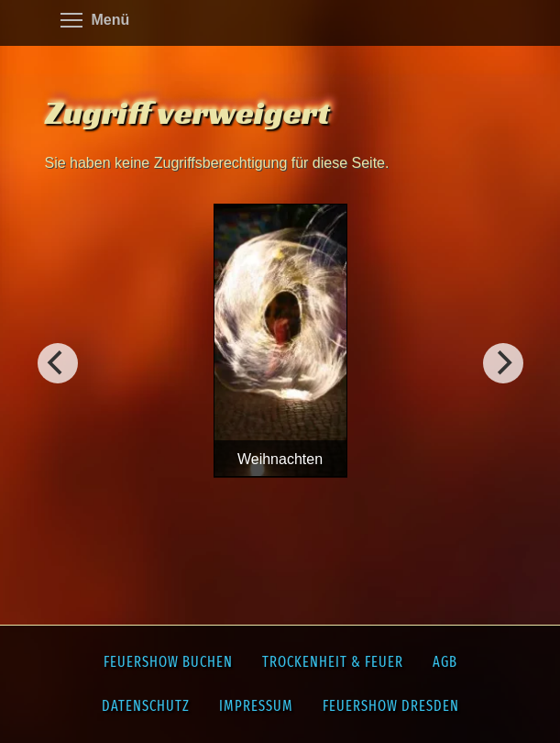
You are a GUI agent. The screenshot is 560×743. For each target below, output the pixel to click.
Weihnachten (280, 459)
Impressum (256, 706)
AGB (445, 662)
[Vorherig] (503, 363)
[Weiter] (58, 363)
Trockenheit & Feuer (333, 662)
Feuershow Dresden (391, 706)
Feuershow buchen (168, 662)
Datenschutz (146, 706)
